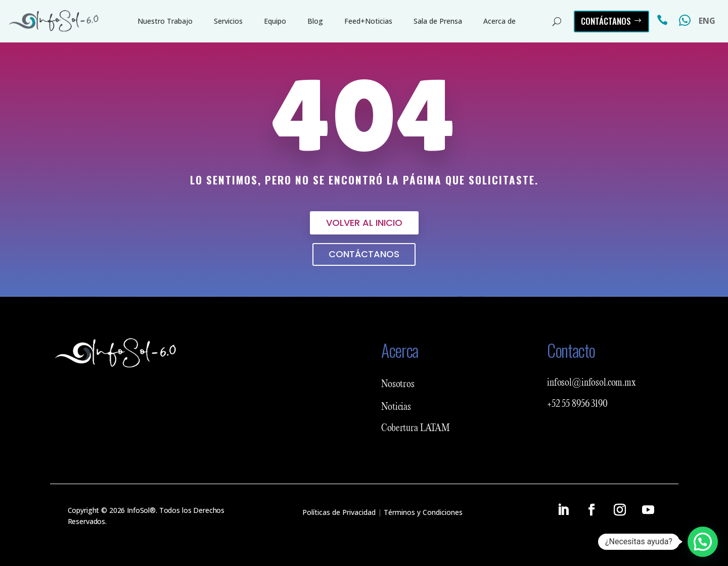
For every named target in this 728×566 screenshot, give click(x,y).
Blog (315, 21)
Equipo (275, 21)
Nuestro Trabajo (165, 21)
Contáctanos (606, 21)
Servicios (228, 21)
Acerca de (499, 21)
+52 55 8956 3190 (577, 404)
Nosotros (398, 385)
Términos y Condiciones (423, 512)
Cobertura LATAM (416, 429)
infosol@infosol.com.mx (591, 383)
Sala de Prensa (438, 21)
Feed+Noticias (368, 21)
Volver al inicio (364, 223)
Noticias (396, 407)
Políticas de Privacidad (339, 512)
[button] (703, 542)
